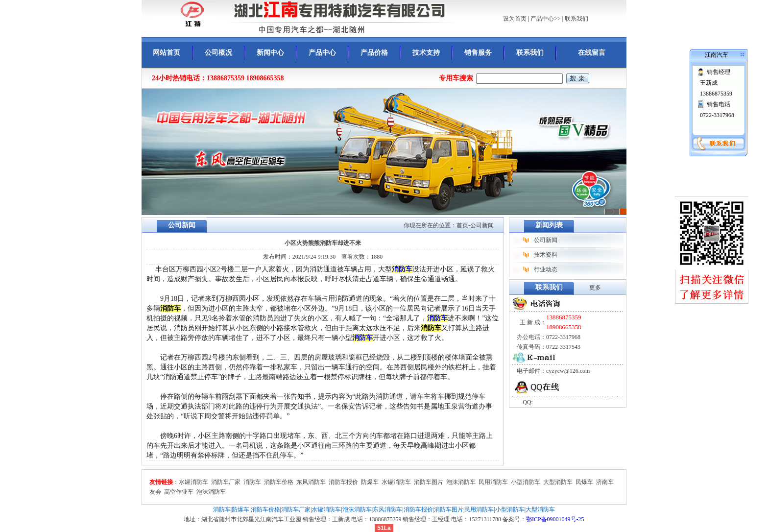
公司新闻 (546, 240)
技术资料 (546, 255)
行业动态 (546, 269)
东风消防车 (311, 482)
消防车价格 (279, 482)
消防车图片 (429, 482)
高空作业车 (179, 492)
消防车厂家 (226, 482)
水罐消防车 (193, 482)
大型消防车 (558, 482)
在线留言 (592, 53)
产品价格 (374, 53)
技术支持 (426, 53)
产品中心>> (546, 19)
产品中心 (322, 53)
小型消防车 (526, 482)
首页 (462, 225)
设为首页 (515, 19)
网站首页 (167, 53)
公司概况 (218, 53)
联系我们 (576, 19)
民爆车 (584, 482)
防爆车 (370, 482)
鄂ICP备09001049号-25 (555, 519)
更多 (595, 288)
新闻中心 (270, 53)
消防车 (402, 269)
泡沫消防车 (461, 482)
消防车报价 (343, 482)
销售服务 (478, 53)
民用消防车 (493, 482)
